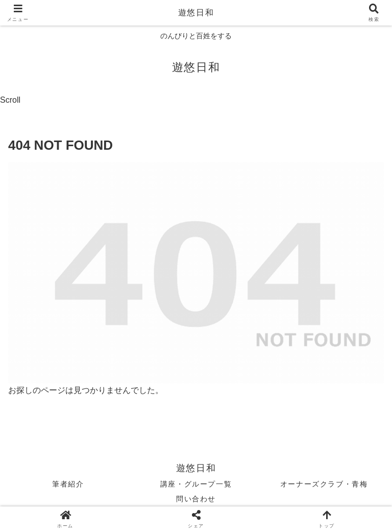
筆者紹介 (68, 484)
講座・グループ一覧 (196, 484)
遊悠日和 (196, 13)
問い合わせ (196, 499)
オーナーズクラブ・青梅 (324, 484)
